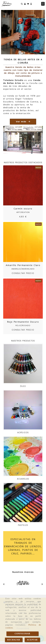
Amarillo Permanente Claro (23, 265)
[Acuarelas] (23, 456)
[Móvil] (31, 4)
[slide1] (22, 53)
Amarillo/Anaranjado (23, 269)
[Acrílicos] (23, 410)
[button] (25, 4)
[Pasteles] (23, 503)
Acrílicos (23, 433)
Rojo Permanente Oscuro (23, 322)
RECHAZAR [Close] (14, 640)
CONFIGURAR (22, 634)
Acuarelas (23, 479)
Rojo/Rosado (23, 325)
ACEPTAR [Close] (32, 640)
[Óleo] (23, 364)
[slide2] (24, 53)
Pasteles (23, 525)
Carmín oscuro (23, 209)
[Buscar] (22, 4)
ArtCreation (23, 212)
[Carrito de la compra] (28, 4)
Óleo (23, 386)
